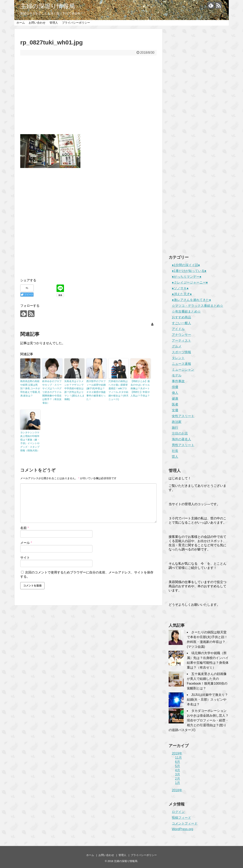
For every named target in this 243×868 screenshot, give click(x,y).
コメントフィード (185, 823)
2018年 (177, 790)
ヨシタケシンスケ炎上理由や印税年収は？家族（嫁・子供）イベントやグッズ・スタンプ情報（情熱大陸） (30, 442)
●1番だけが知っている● (189, 271)
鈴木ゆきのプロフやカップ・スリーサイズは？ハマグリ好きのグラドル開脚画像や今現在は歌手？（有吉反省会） (52, 392)
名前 (25, 528)
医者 (175, 404)
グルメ (177, 346)
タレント (178, 358)
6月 (178, 762)
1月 (178, 783)
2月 (178, 779)
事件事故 (178, 381)
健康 (175, 399)
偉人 (175, 393)
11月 (178, 758)
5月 (178, 766)
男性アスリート (183, 445)
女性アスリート (183, 416)
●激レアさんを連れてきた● (191, 300)
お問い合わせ (37, 23)
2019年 (177, 753)
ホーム (21, 23)
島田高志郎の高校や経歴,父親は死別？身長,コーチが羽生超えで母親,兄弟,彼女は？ (30, 388)
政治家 (177, 422)
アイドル (178, 329)
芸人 (175, 457)
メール (26, 543)
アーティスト (181, 340)
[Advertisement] (88, 98)
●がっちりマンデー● (187, 277)
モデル (177, 375)
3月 (178, 774)
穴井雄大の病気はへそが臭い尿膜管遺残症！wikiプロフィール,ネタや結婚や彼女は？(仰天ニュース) (118, 390)
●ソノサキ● (180, 288)
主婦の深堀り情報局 (48, 6)
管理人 (54, 23)
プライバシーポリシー (76, 23)
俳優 (175, 387)
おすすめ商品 (181, 317)
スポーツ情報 (181, 352)
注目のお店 (180, 433)
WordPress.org (182, 829)
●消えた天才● (182, 294)
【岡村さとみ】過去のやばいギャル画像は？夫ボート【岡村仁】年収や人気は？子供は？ (140, 388)
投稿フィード (181, 818)
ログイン (178, 812)
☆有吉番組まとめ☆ (186, 311)
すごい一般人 (181, 323)
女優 (175, 410)
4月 (178, 770)
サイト (25, 558)
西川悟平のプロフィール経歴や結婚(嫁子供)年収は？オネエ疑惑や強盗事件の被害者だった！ (96, 390)
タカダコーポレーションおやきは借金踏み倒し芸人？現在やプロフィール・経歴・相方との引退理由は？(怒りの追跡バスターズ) (199, 720)
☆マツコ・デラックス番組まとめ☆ (197, 306)
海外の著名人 (181, 439)
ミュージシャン (183, 370)
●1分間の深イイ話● (186, 265)
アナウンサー (181, 335)
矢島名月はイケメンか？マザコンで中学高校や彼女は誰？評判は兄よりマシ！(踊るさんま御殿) (74, 390)
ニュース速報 (181, 364)
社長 (175, 451)
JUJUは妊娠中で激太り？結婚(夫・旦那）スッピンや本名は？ (207, 700)
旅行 (175, 428)
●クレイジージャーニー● (190, 282)
